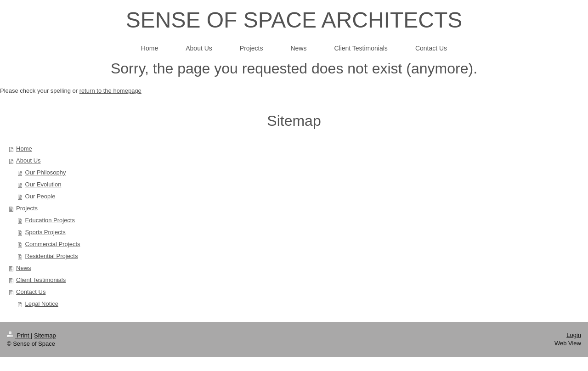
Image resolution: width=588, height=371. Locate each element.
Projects (27, 208)
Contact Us (31, 292)
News (24, 268)
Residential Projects (52, 256)
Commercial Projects (53, 244)
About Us (28, 160)
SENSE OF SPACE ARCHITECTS (294, 20)
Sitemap (45, 335)
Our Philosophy (46, 172)
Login (574, 335)
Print (19, 335)
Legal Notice (42, 304)
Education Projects (50, 220)
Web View (568, 343)
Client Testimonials (41, 280)
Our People (40, 196)
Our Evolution (43, 184)
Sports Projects (45, 232)
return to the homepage (110, 91)
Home (24, 149)
